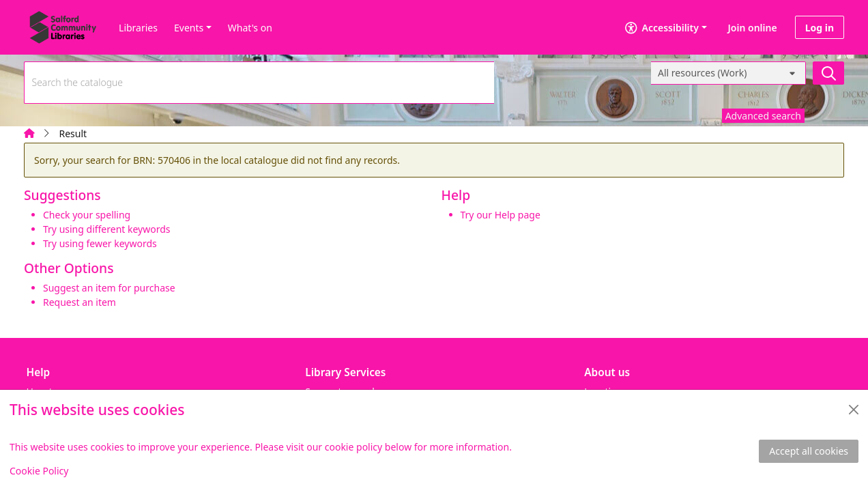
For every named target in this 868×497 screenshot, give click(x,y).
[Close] (854, 410)
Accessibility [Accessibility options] (662, 28)
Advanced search (763, 116)
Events (189, 28)
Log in (820, 28)
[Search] (828, 73)
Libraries (138, 28)
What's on (250, 28)
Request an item (79, 302)
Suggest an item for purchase (109, 288)
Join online (753, 28)
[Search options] (728, 73)
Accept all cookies (809, 451)
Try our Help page (501, 215)
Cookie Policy (39, 471)
